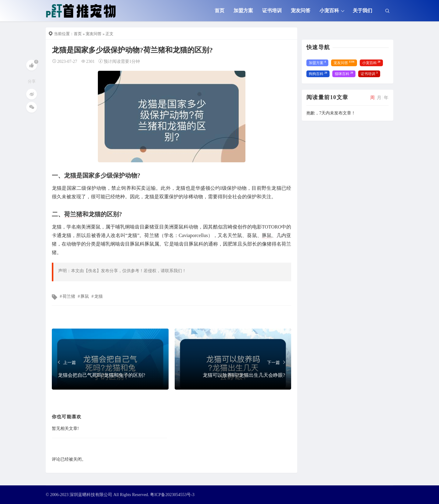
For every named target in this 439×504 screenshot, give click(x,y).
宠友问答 (301, 11)
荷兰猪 (73, 214)
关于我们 (362, 11)
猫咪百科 (344, 74)
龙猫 (70, 175)
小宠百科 (329, 11)
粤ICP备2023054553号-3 (172, 495)
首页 (220, 11)
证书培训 (272, 11)
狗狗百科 (318, 74)
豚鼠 (267, 235)
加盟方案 (243, 11)
